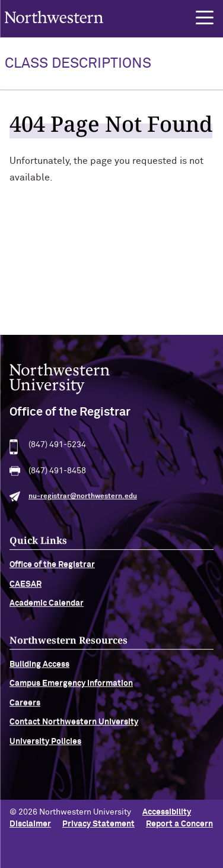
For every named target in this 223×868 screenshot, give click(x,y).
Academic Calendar (47, 609)
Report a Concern (179, 824)
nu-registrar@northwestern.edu (83, 502)
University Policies (45, 746)
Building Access (39, 670)
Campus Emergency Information (71, 689)
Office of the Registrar (52, 570)
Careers (25, 708)
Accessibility (167, 812)
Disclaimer (30, 824)
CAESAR (26, 589)
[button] (205, 18)
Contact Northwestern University (74, 727)
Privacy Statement (98, 824)
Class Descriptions (78, 64)
